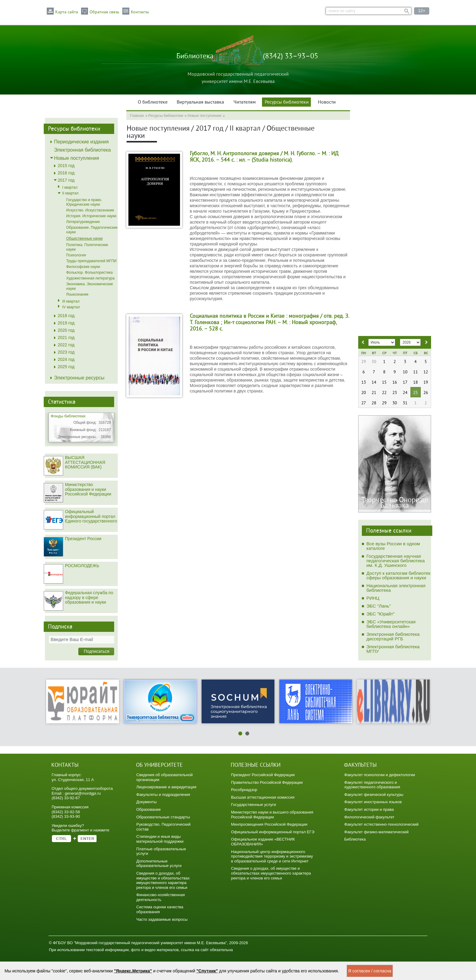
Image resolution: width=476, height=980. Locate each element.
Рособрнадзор (244, 790)
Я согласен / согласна (370, 971)
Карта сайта (67, 12)
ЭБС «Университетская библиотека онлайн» (391, 624)
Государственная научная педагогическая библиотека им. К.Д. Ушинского (396, 561)
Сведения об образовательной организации (165, 777)
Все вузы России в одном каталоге (393, 546)
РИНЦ (373, 598)
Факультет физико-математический (376, 832)
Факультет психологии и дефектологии (380, 775)
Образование (149, 809)
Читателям (245, 102)
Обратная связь (104, 12)
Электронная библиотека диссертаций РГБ (393, 636)
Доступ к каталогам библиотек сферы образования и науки (398, 575)
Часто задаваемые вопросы (162, 919)
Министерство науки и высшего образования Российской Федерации (272, 815)
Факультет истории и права (369, 809)
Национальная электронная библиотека (396, 588)
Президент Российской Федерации (263, 775)
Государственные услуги (253, 805)
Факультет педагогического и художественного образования (372, 785)
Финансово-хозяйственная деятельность (161, 897)
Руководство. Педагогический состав (163, 827)
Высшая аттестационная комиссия (263, 797)
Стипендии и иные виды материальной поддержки (160, 839)
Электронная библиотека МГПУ (393, 649)
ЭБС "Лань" (379, 606)
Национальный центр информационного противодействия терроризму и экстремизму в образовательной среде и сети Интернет (272, 856)
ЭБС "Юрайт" (381, 614)
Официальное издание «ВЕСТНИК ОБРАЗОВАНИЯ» (263, 842)
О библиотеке (153, 102)
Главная (137, 116)
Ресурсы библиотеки (287, 102)
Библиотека (355, 839)
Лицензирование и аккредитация (166, 787)
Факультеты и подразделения (163, 795)
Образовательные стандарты (163, 817)
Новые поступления (204, 116)
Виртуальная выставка (200, 102)
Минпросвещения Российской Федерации (269, 824)
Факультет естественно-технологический (381, 824)
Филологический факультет (369, 817)
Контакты (140, 12)
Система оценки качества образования (160, 909)
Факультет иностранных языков (373, 802)
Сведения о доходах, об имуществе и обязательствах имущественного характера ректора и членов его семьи (163, 880)
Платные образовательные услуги (161, 851)
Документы (146, 802)
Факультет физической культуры (374, 795)
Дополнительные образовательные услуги (159, 863)
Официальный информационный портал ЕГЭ (273, 832)
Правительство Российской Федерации (267, 782)
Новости (327, 102)
